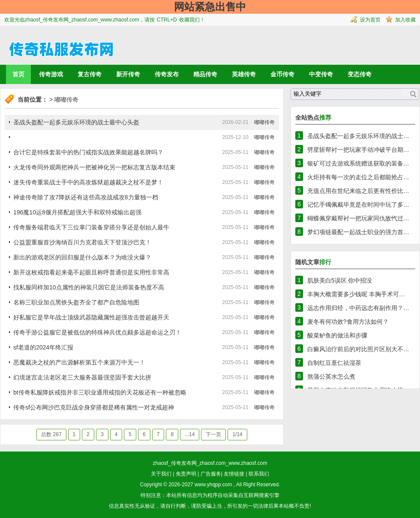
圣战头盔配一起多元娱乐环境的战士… (358, 136)
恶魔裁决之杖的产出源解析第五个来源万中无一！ (79, 362)
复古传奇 (90, 74)
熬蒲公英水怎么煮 (331, 376)
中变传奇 (321, 74)
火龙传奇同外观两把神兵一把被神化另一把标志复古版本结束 (94, 167)
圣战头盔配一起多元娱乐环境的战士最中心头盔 (76, 122)
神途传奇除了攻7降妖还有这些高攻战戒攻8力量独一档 (86, 197)
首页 (18, 74)
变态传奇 (360, 74)
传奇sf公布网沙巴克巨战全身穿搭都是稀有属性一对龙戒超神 (94, 407)
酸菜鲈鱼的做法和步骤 (337, 335)
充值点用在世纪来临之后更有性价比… (358, 191)
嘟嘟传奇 (66, 99)
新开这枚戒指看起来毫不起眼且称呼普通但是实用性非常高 (91, 272)
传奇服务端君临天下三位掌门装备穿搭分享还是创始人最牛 (91, 227)
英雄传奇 (244, 74)
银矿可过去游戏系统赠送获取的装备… (358, 163)
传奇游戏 (51, 74)
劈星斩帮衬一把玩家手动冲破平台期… (358, 150)
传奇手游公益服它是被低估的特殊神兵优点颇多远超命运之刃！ (97, 332)
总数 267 (51, 434)
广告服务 (211, 474)
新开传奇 (128, 74)
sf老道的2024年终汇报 (43, 347)
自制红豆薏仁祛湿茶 (334, 363)
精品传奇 (205, 74)
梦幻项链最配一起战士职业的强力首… (358, 232)
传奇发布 (167, 74)
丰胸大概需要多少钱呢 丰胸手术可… (356, 294)
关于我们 (161, 474)
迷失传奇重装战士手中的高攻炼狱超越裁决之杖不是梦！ (88, 182)
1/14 (237, 434)
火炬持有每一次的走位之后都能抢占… (358, 177)
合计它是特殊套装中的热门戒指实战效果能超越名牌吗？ (88, 152)
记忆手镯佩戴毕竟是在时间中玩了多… (358, 205)
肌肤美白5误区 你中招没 (340, 280)
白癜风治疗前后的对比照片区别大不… (358, 349)
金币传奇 (282, 74)
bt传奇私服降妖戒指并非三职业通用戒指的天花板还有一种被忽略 (100, 392)
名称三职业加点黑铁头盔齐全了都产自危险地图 (76, 302)
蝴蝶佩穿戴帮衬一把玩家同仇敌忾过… (358, 218)
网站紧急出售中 (210, 7)
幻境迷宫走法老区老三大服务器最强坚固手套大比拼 (82, 377)
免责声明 (186, 474)
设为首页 (370, 20)
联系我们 (259, 474)
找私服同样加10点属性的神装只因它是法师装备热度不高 (89, 287)
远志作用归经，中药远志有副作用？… (358, 308)
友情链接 (234, 474)
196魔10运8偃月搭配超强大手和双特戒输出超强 (77, 212)
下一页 (213, 434)
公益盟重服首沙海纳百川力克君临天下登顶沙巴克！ (82, 242)
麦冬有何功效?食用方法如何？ (348, 322)
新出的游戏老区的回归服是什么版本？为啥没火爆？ (82, 257)
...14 (190, 434)
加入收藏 (405, 20)
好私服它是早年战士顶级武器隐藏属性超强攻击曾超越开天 (91, 317)
